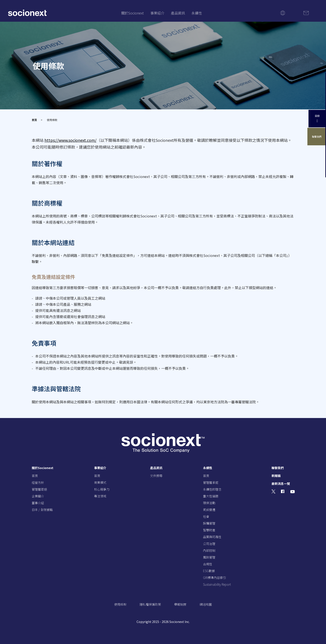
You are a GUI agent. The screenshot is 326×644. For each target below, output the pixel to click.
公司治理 (209, 544)
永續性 (197, 13)
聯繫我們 (317, 137)
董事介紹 (38, 503)
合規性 (208, 564)
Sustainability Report (217, 584)
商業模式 (100, 482)
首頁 (34, 120)
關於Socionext (132, 13)
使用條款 (120, 604)
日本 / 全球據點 (42, 510)
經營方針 (38, 482)
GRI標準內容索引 (215, 578)
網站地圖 (206, 604)
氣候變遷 (209, 510)
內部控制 (209, 550)
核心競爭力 (102, 489)
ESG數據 (209, 571)
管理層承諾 (211, 482)
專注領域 (100, 496)
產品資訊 (178, 13)
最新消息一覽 (281, 484)
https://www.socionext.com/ (70, 140)
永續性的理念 (212, 489)
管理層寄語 (39, 489)
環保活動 (209, 503)
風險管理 (209, 557)
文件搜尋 (156, 476)
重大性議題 (211, 496)
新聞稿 (276, 476)
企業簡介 (38, 496)
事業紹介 (157, 13)
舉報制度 (180, 604)
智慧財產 (209, 530)
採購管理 (209, 523)
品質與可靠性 (212, 537)
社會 (206, 516)
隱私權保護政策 (150, 604)
